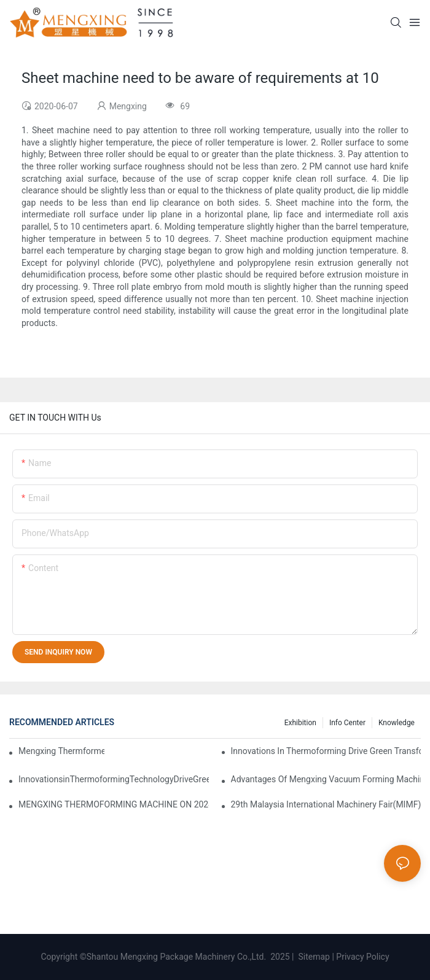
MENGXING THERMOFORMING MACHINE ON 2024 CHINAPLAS (114, 804)
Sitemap (313, 957)
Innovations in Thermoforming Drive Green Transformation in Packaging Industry (326, 751)
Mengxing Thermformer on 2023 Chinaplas (61, 751)
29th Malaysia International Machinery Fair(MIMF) (326, 804)
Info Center (347, 723)
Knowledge (397, 723)
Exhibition (300, 723)
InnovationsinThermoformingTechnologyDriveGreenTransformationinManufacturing (114, 779)
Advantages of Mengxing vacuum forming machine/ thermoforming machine (326, 779)
